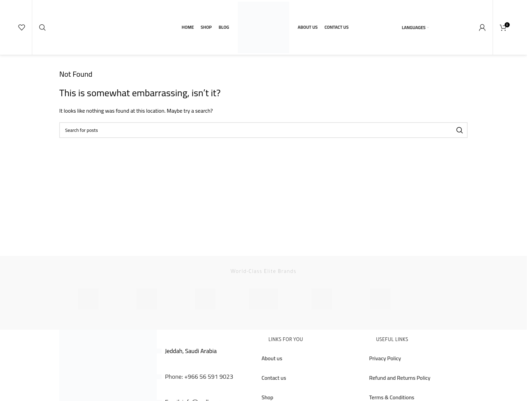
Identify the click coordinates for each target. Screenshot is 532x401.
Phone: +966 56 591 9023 (199, 390)
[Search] (42, 34)
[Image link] (108, 391)
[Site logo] (263, 34)
